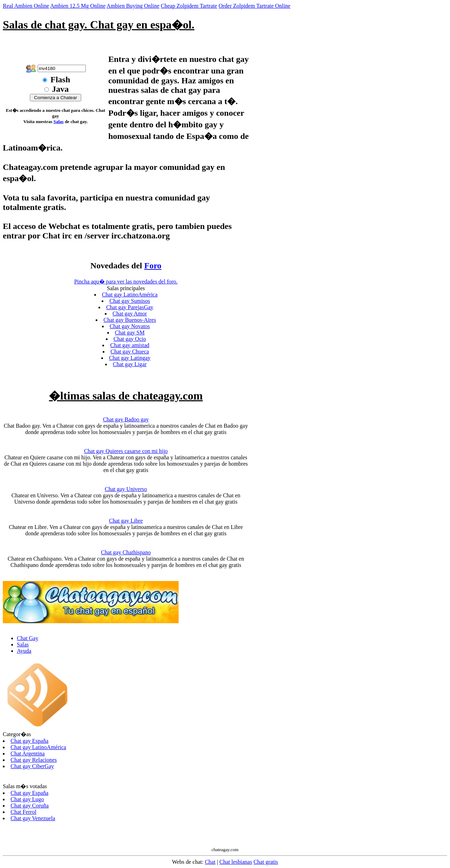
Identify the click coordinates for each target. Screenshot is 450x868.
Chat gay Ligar (130, 364)
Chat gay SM (130, 333)
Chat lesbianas (236, 862)
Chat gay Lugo (27, 799)
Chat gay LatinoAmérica (130, 295)
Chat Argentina (28, 754)
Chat (210, 862)
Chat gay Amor (130, 314)
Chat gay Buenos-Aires (130, 320)
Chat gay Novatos (130, 326)
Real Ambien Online (26, 6)
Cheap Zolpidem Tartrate (189, 6)
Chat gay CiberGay (32, 766)
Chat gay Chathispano (126, 552)
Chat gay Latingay (130, 358)
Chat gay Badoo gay (126, 419)
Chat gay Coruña (30, 806)
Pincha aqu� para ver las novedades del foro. (126, 282)
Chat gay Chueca (130, 352)
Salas (59, 122)
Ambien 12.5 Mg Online (78, 6)
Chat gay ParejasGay (130, 307)
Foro (153, 266)
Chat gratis (266, 862)
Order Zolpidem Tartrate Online (255, 6)
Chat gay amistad (130, 345)
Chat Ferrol (23, 812)
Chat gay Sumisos (130, 301)
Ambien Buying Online (133, 6)
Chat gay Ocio (130, 339)
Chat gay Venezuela (33, 818)
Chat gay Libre (126, 521)
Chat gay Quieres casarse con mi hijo (126, 451)
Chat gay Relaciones (34, 760)
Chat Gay (28, 638)
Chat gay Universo (126, 489)
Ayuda (24, 651)
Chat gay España (30, 741)
